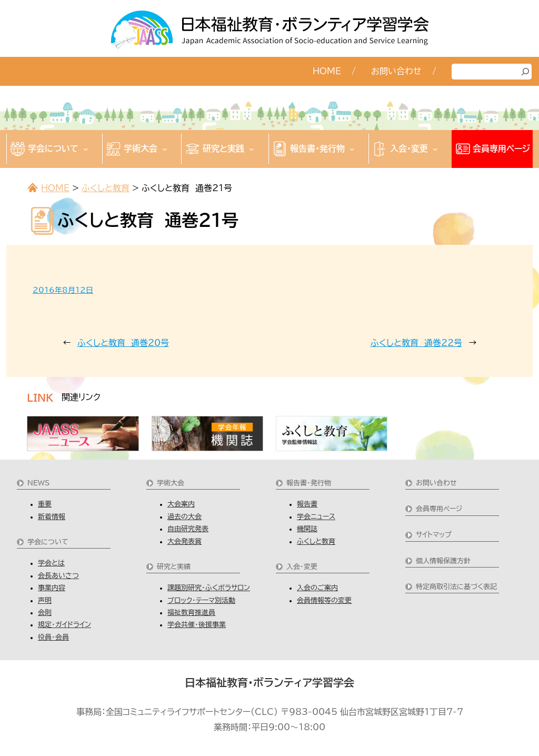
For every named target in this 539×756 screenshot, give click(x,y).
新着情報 (52, 517)
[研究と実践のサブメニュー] (252, 149)
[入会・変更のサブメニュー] (435, 149)
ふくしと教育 (106, 188)
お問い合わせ (436, 483)
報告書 (307, 504)
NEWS (38, 483)
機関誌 (307, 529)
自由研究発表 (188, 529)
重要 (45, 504)
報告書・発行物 (309, 483)
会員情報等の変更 (324, 600)
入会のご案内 (317, 588)
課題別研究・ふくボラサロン (209, 588)
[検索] (525, 72)
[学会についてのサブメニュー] (86, 149)
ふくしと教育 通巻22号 (416, 343)
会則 (45, 613)
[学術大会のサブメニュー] (165, 149)
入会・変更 (302, 567)
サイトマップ (434, 535)
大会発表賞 (184, 541)
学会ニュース (316, 517)
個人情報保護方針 (443, 561)
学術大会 (171, 483)
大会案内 (181, 504)
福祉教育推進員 (191, 613)
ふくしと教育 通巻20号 (123, 343)
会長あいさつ (58, 576)
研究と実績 (174, 567)
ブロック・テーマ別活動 (201, 600)
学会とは (51, 563)
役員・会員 (53, 637)
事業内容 (52, 588)
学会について (48, 542)
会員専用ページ (439, 509)
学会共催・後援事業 (197, 625)
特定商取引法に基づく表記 (456, 587)
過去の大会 (184, 517)
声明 (45, 600)
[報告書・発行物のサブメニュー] (352, 149)
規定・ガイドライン (64, 625)
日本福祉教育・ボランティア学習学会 (269, 682)
